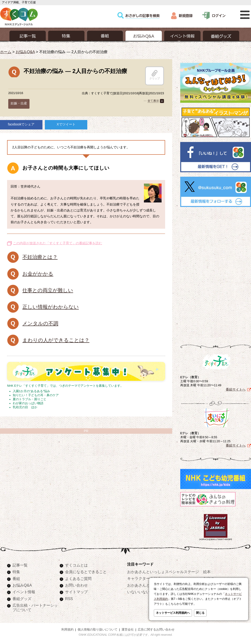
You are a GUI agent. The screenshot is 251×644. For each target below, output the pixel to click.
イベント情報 (24, 592)
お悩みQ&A (25, 52)
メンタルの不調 (40, 323)
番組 (16, 579)
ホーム (6, 52)
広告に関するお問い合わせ (156, 630)
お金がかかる (38, 274)
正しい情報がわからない (51, 307)
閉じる (200, 613)
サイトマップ (76, 592)
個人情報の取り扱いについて (98, 630)
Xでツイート (66, 124)
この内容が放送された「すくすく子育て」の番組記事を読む (58, 243)
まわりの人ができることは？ (56, 340)
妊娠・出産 (19, 103)
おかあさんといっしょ (146, 585)
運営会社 (128, 630)
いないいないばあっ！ (146, 592)
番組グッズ (22, 599)
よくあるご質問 (78, 579)
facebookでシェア (21, 124)
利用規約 (67, 630)
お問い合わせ (76, 585)
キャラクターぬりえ (144, 578)
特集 (16, 572)
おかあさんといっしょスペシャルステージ (163, 572)
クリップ (155, 75)
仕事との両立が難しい (48, 290)
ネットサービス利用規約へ (173, 613)
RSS (69, 599)
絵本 (207, 572)
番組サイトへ (236, 389)
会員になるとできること (86, 572)
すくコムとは (76, 565)
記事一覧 (20, 565)
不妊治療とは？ (40, 257)
